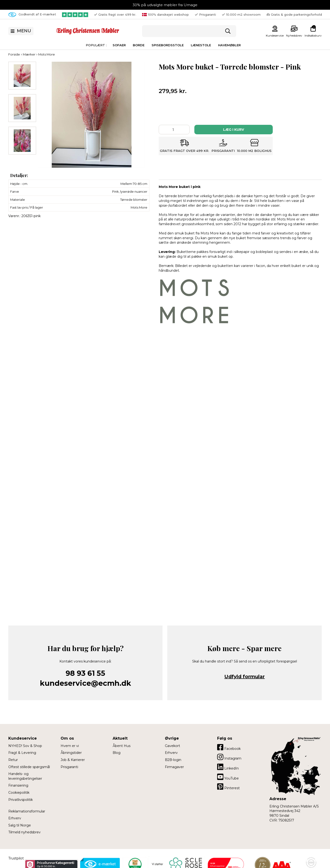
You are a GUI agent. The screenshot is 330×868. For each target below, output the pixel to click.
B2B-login (173, 760)
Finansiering (18, 785)
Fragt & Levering (22, 753)
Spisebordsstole (168, 45)
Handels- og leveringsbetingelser (25, 776)
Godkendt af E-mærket (32, 15)
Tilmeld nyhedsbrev (24, 832)
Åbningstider (71, 753)
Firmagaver (174, 767)
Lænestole (201, 45)
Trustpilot (16, 858)
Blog (117, 753)
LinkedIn (228, 767)
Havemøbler (229, 45)
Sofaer (119, 45)
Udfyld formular (244, 677)
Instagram (229, 757)
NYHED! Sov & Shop (25, 746)
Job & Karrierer (73, 760)
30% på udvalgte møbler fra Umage (165, 5)
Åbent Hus (122, 746)
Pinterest (228, 787)
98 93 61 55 (85, 673)
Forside (14, 54)
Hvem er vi (70, 746)
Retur (13, 760)
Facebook (229, 747)
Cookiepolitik (19, 793)
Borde (139, 45)
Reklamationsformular (27, 811)
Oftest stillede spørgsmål (29, 767)
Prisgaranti (69, 767)
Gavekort (172, 746)
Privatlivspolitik (21, 800)
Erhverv (15, 818)
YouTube (228, 777)
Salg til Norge (20, 825)
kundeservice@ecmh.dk (86, 683)
